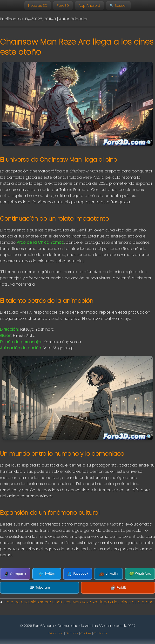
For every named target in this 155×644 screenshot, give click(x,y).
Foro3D (63, 6)
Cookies (86, 633)
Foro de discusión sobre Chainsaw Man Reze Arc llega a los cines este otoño (79, 602)
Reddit (118, 588)
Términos (72, 633)
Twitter (47, 574)
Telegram (40, 588)
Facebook (77, 574)
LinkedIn (108, 574)
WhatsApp (140, 574)
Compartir (15, 574)
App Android (89, 6)
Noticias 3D (38, 6)
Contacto (100, 633)
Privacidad (56, 633)
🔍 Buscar (118, 6)
